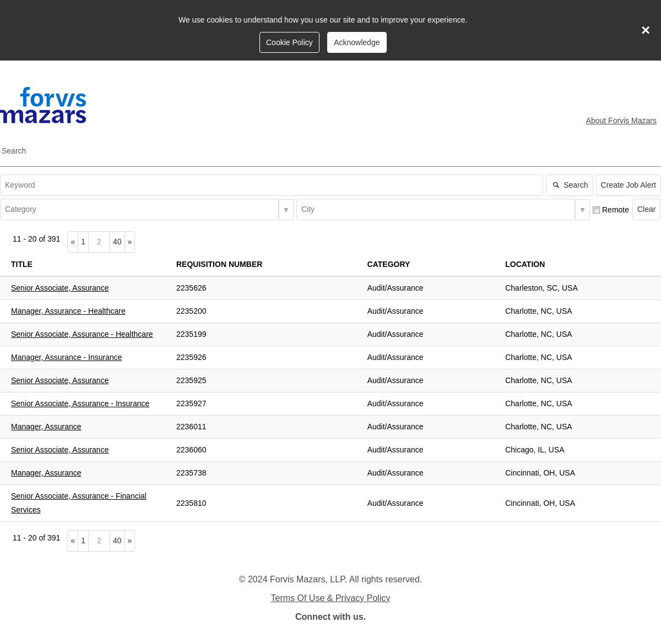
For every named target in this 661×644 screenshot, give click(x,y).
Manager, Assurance (46, 427)
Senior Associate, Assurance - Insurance (80, 403)
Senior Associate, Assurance (60, 288)
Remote (616, 210)
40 (119, 241)
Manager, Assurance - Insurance (67, 357)
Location (525, 264)
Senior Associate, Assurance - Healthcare (82, 334)
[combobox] (139, 209)
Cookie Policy (289, 42)
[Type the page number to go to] (99, 242)
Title (22, 264)
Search (14, 151)
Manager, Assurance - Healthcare (68, 311)
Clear (646, 209)
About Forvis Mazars (621, 121)
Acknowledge (357, 42)
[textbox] (272, 185)
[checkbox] (596, 210)
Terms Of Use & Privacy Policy (331, 598)
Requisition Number (219, 264)
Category (389, 264)
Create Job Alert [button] (629, 185)
